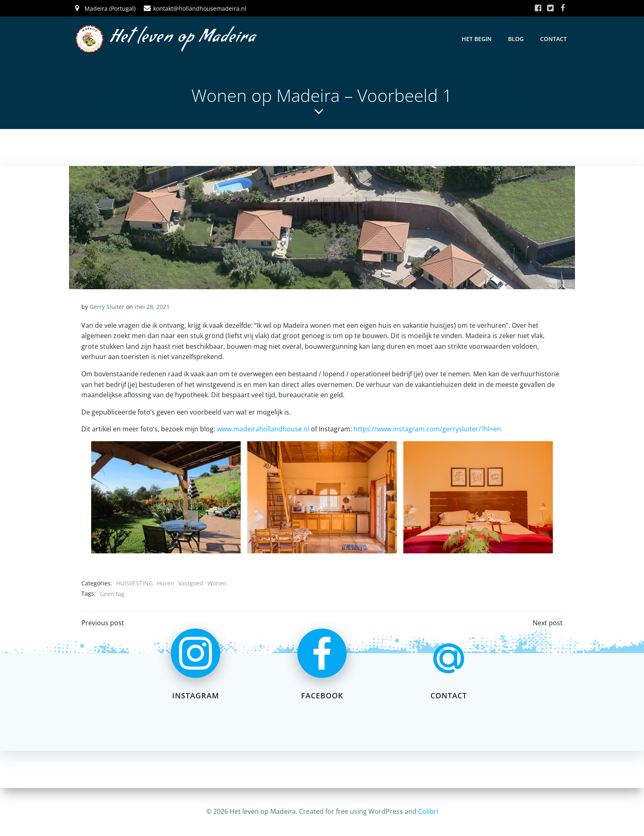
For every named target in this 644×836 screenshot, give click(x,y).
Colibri (428, 811)
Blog (516, 39)
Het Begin (477, 39)
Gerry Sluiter (107, 307)
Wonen (217, 583)
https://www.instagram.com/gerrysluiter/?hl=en (427, 429)
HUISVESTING (135, 583)
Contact (553, 39)
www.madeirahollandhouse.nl (263, 429)
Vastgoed (191, 583)
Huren (166, 583)
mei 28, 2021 (152, 307)
